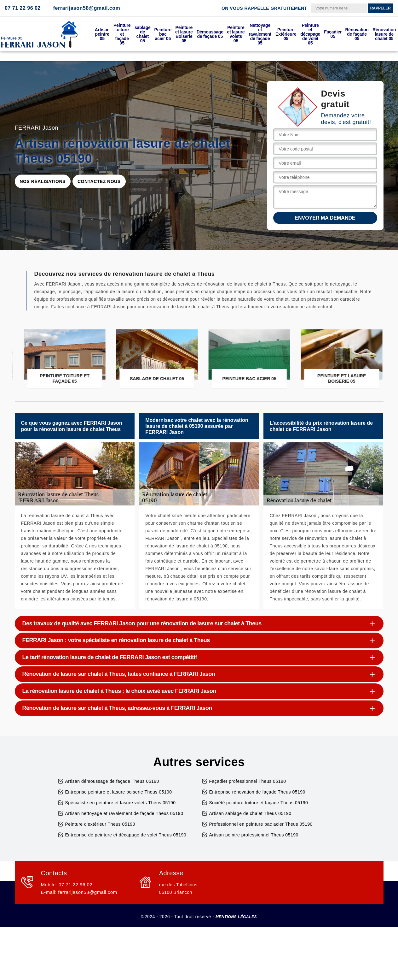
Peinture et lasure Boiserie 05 (184, 34)
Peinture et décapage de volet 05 (310, 34)
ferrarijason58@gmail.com (87, 8)
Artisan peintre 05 (102, 34)
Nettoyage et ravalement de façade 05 (260, 34)
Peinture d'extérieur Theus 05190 (100, 824)
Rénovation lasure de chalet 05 (384, 34)
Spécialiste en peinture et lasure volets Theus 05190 (121, 803)
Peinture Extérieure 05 (286, 34)
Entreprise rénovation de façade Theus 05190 (257, 792)
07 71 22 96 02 (23, 8)
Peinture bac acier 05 (163, 34)
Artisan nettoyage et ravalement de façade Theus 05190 (124, 813)
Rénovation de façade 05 (357, 34)
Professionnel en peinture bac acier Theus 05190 (261, 824)
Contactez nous (99, 181)
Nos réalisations (43, 181)
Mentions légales (236, 917)
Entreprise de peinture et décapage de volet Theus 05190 (126, 835)
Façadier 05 (333, 34)
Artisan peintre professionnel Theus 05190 (254, 835)
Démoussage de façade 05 (210, 34)
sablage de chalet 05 (143, 34)
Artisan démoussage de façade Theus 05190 (112, 781)
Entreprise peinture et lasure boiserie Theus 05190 (119, 792)
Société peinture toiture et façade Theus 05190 (259, 803)
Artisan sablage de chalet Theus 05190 (250, 813)
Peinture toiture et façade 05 (122, 34)
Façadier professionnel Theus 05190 (248, 781)
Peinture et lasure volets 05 (236, 34)
